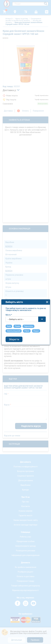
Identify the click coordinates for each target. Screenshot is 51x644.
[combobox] (26, 308)
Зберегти (14, 328)
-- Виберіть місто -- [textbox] (16, 308)
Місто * (9, 304)
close (47, 291)
